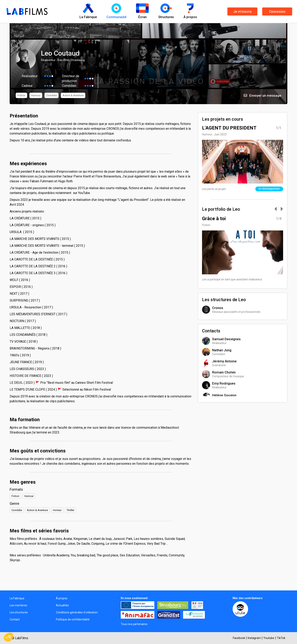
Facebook (239, 638)
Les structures (19, 612)
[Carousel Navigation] (277, 209)
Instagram (254, 638)
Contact (15, 619)
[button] (8, 637)
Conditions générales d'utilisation (77, 612)
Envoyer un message (262, 95)
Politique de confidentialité (73, 619)
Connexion (277, 11)
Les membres (18, 605)
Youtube (269, 638)
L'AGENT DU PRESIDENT (229, 128)
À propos (62, 598)
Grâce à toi (214, 219)
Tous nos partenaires (134, 624)
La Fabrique (17, 598)
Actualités (62, 605)
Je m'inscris (242, 11)
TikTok (281, 638)
